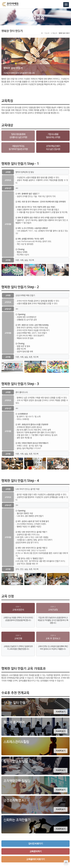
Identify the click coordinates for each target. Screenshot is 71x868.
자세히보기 (61, 712)
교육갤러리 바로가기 (35, 859)
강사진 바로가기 (35, 844)
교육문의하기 (36, 851)
